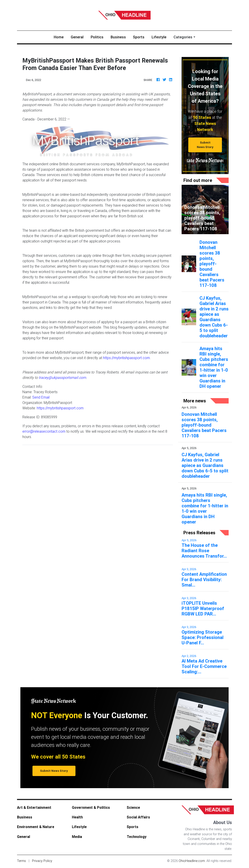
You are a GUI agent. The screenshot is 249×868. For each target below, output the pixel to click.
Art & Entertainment (34, 807)
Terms (21, 861)
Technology (137, 837)
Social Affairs (138, 817)
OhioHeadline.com (192, 861)
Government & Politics (91, 807)
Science (133, 807)
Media (77, 837)
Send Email (41, 397)
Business (118, 37)
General (77, 37)
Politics (97, 37)
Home (60, 37)
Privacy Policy (42, 861)
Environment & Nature (36, 827)
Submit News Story (205, 145)
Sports (139, 37)
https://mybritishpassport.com (126, 358)
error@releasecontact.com (44, 431)
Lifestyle (159, 37)
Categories (183, 37)
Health (77, 817)
